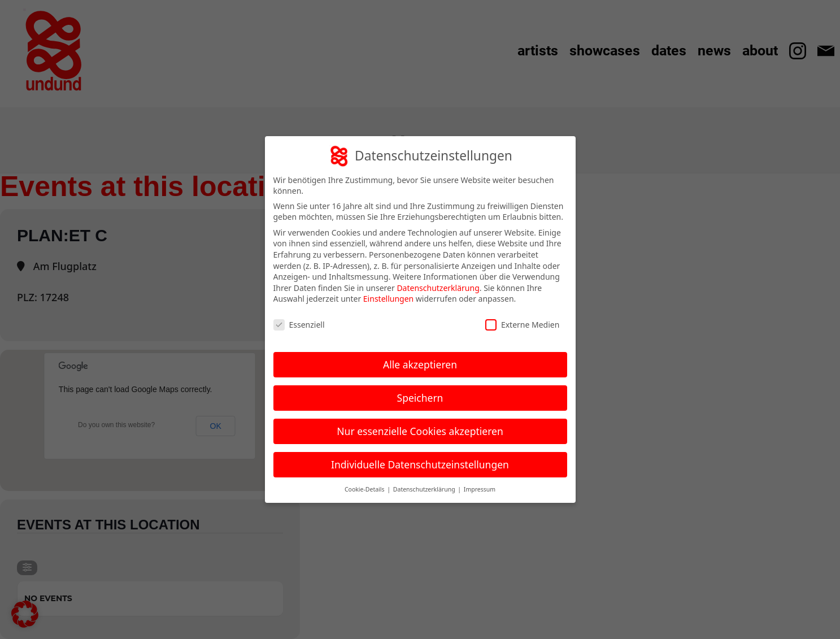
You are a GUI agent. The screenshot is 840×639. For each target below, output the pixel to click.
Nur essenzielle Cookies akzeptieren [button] (420, 431)
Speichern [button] (420, 398)
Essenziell (299, 325)
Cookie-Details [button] (365, 489)
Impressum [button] (480, 489)
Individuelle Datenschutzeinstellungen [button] (420, 464)
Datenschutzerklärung (438, 288)
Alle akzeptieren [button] (420, 364)
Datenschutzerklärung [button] (425, 489)
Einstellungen (388, 299)
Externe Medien (522, 325)
